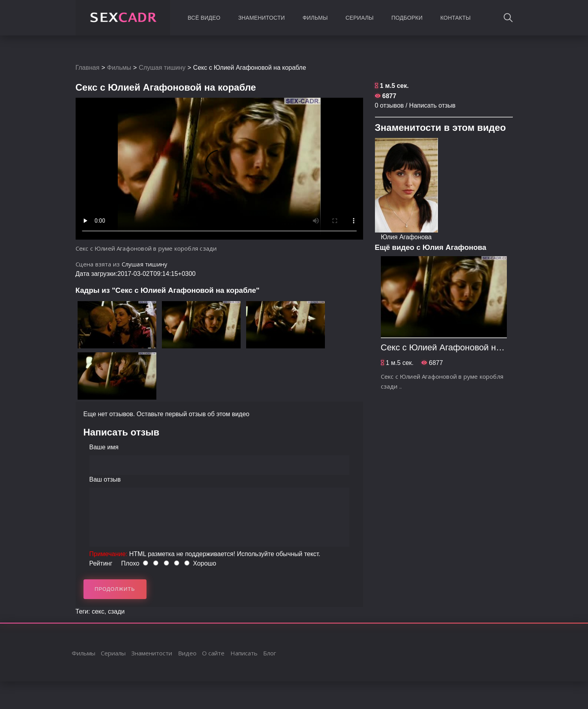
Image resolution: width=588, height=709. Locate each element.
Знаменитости (262, 18)
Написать (244, 653)
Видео (187, 653)
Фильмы (315, 18)
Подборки (407, 18)
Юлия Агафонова (406, 237)
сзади (116, 611)
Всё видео (204, 18)
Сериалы (359, 18)
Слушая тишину (162, 68)
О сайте (213, 653)
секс (98, 611)
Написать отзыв (432, 105)
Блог (270, 653)
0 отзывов (390, 105)
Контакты (455, 18)
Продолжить (115, 589)
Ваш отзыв (105, 479)
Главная (88, 68)
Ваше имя (104, 447)
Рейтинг (101, 563)
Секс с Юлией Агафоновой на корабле (458, 347)
